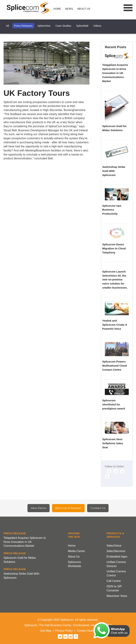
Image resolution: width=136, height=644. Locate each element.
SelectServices (116, 551)
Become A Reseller (68, 508)
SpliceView (44, 26)
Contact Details (86, 631)
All (8, 26)
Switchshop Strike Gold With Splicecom (114, 171)
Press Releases (23, 26)
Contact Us (98, 508)
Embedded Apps (117, 557)
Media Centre (76, 551)
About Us (74, 557)
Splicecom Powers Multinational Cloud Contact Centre (114, 366)
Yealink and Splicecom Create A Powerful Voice (115, 325)
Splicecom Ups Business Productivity (112, 210)
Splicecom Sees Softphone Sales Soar (113, 443)
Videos (97, 26)
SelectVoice (114, 546)
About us (84, 9)
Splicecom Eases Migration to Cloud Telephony (114, 248)
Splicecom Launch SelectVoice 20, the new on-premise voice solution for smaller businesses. (115, 280)
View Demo (39, 508)
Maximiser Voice (117, 596)
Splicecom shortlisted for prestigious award (114, 404)
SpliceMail (82, 26)
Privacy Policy (64, 631)
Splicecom (29, 8)
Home (57, 9)
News (69, 9)
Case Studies (63, 26)
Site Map (46, 631)
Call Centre (114, 581)
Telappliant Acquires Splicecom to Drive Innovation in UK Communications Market (115, 73)
